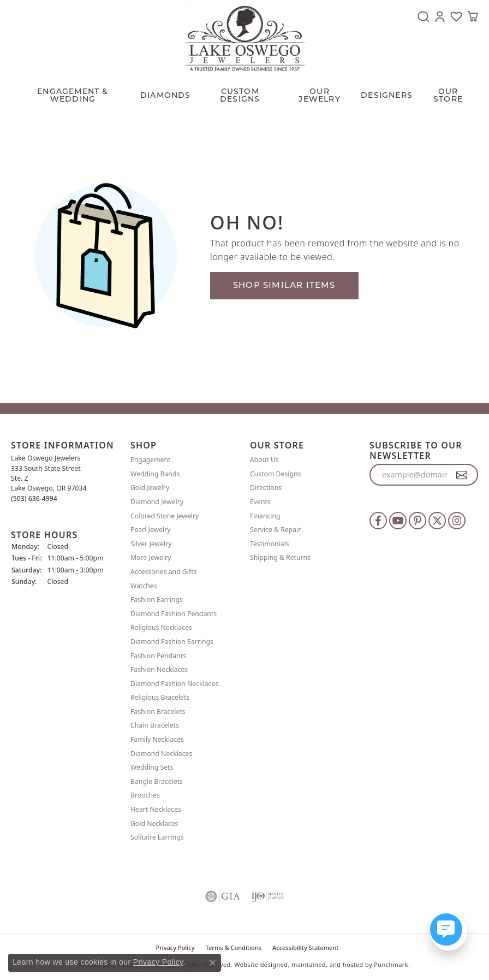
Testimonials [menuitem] (270, 543)
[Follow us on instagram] (457, 521)
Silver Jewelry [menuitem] (151, 543)
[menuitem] (223, 896)
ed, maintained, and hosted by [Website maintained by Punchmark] (326, 964)
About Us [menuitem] (264, 460)
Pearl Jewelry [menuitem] (151, 530)
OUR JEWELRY (319, 95)
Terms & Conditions (234, 947)
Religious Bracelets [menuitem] (160, 697)
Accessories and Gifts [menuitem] (163, 572)
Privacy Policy (158, 962)
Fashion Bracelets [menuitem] (158, 711)
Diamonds (166, 95)
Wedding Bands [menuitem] (155, 473)
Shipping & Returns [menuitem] (280, 557)
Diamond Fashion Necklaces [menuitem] (174, 683)
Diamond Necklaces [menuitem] (161, 753)
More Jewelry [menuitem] (151, 557)
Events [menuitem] (260, 502)
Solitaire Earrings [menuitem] (157, 837)
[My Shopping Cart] (473, 16)
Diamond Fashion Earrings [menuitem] (172, 642)
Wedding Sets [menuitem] (152, 767)
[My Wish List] (456, 16)
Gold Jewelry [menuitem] (150, 488)
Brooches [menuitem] (145, 795)
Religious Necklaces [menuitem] (161, 627)
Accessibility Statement (306, 947)
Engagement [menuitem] (151, 460)
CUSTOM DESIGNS (240, 95)
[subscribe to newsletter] (462, 475)
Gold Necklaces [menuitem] (154, 823)
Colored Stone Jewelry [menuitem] (165, 515)
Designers (387, 95)
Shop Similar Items (284, 285)
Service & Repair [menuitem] (275, 530)
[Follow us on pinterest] (418, 521)
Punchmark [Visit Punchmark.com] (391, 964)
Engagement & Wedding (73, 95)
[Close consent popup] (212, 963)
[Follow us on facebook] (378, 521)
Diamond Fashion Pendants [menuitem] (174, 613)
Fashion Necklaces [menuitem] (159, 669)
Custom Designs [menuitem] (275, 473)
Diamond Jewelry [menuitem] (157, 502)
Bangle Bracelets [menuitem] (157, 781)
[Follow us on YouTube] (398, 521)
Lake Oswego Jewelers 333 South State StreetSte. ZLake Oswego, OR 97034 (49, 478)
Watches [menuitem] (144, 585)
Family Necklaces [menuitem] (157, 739)
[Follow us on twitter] (437, 521)
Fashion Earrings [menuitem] (157, 600)
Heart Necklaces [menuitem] (156, 809)
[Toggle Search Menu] (424, 16)
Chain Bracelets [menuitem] (155, 725)
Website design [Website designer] (257, 964)
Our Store (448, 95)
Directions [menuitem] (266, 488)
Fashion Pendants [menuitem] (158, 655)
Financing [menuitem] (265, 515)
